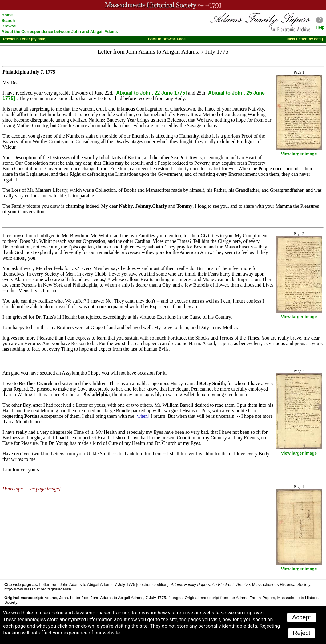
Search (8, 20)
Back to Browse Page (167, 39)
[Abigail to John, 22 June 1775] (151, 93)
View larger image (299, 154)
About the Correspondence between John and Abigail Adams (60, 32)
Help (320, 27)
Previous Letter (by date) (25, 39)
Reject (302, 633)
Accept (302, 617)
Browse (9, 26)
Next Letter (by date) (305, 39)
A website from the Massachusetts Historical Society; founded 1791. (163, 5)
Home (7, 15)
